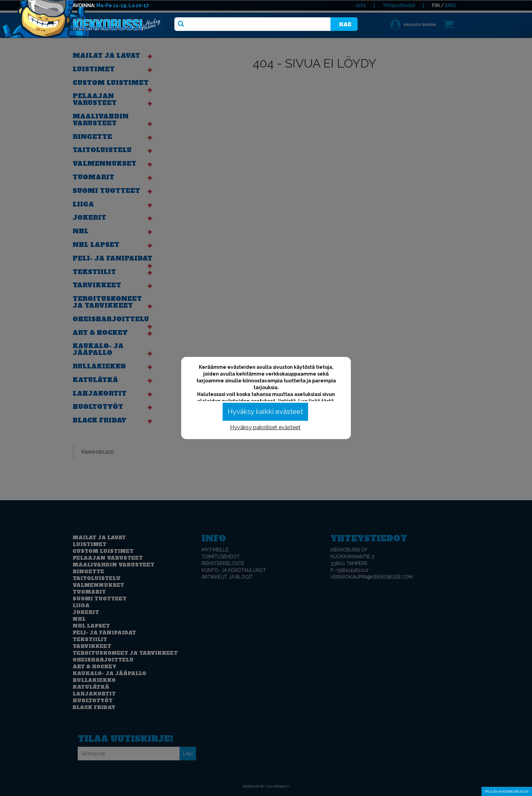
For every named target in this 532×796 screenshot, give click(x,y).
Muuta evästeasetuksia (507, 791)
